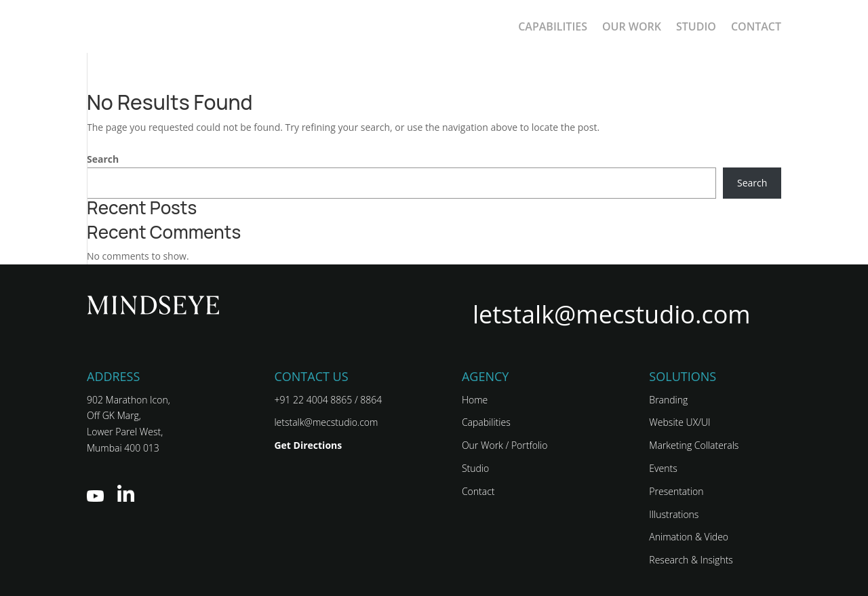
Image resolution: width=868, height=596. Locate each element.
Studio (696, 26)
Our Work (632, 26)
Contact (756, 26)
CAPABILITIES (553, 26)
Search (103, 159)
